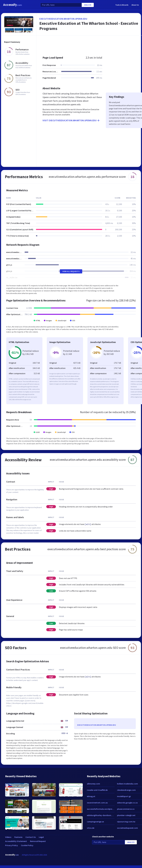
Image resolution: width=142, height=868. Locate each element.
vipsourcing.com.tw (126, 822)
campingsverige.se (95, 822)
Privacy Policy (12, 845)
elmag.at (91, 796)
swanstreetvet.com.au (97, 803)
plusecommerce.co (126, 809)
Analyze (88, 5)
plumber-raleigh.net (126, 815)
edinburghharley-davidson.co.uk (101, 815)
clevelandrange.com (126, 790)
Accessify (12, 5)
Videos (8, 837)
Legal (41, 837)
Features (18, 837)
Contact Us (31, 837)
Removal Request (38, 841)
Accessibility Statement (16, 841)
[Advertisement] (71, 146)
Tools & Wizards (122, 5)
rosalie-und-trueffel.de (97, 790)
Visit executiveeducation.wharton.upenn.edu (71, 120)
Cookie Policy (27, 845)
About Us (135, 5)
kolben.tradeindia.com (127, 784)
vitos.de (91, 828)
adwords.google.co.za (127, 803)
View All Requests (71, 271)
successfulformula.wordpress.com (101, 809)
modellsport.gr (124, 796)
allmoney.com (93, 784)
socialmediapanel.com (127, 828)
